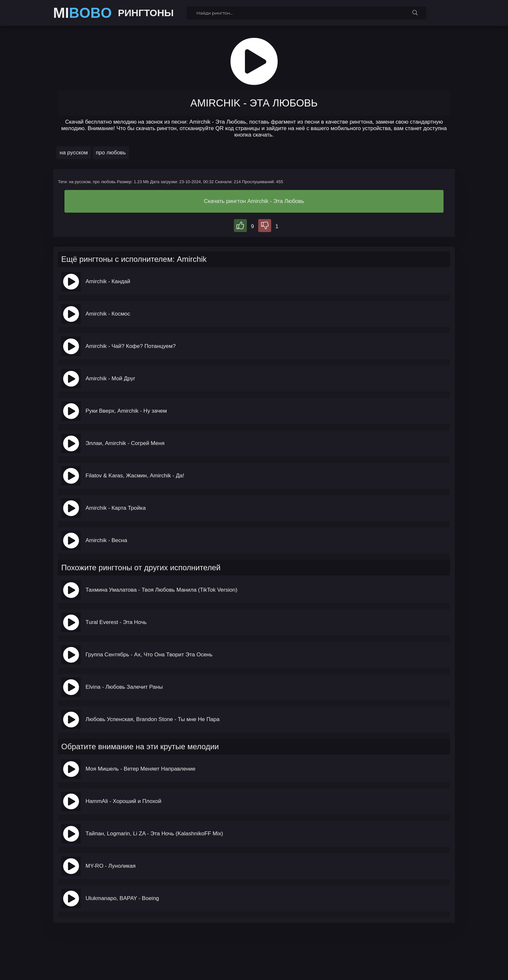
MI (82, 13)
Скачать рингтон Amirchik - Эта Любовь (254, 201)
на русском (74, 153)
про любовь (111, 153)
